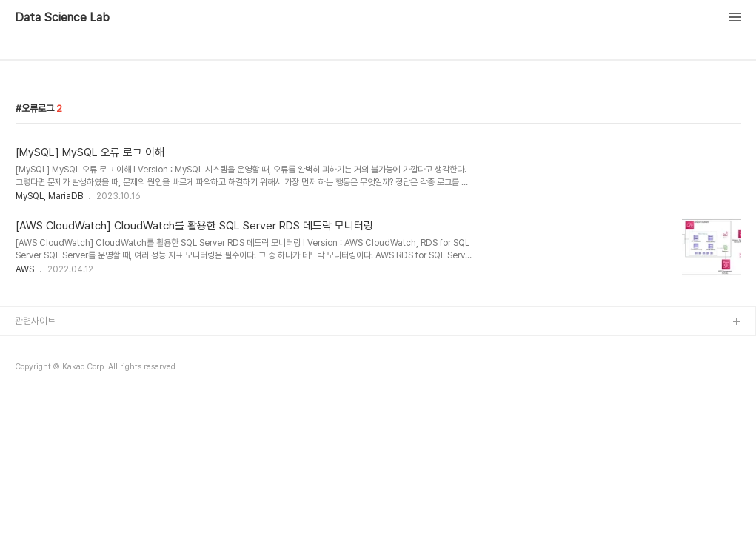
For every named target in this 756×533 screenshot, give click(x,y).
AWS (25, 269)
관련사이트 (35, 321)
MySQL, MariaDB (49, 196)
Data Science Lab (62, 18)
